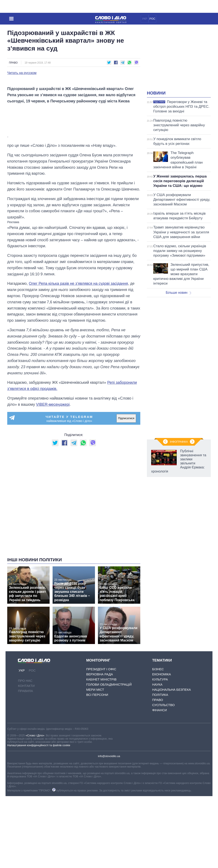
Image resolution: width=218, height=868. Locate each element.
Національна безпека (172, 761)
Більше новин (178, 293)
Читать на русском (22, 73)
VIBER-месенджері (53, 476)
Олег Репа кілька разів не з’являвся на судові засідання (78, 356)
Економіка (162, 746)
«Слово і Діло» (35, 807)
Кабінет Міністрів (101, 751)
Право (13, 63)
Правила (25, 763)
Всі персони (97, 767)
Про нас (25, 752)
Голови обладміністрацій (109, 756)
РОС (152, 19)
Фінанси (160, 782)
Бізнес (158, 741)
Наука (157, 756)
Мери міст (95, 761)
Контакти (26, 758)
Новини (156, 93)
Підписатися (126, 490)
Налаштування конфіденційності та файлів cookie (39, 817)
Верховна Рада (100, 746)
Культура (160, 751)
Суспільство (163, 777)
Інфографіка (179, 442)
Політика (160, 767)
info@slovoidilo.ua (109, 828)
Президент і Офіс (101, 741)
